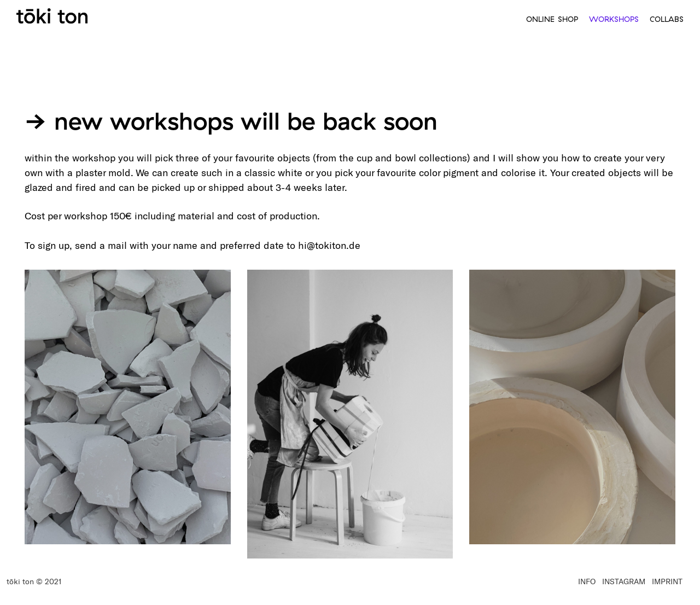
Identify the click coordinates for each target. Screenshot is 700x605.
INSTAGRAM (624, 581)
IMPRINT (667, 581)
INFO (587, 581)
